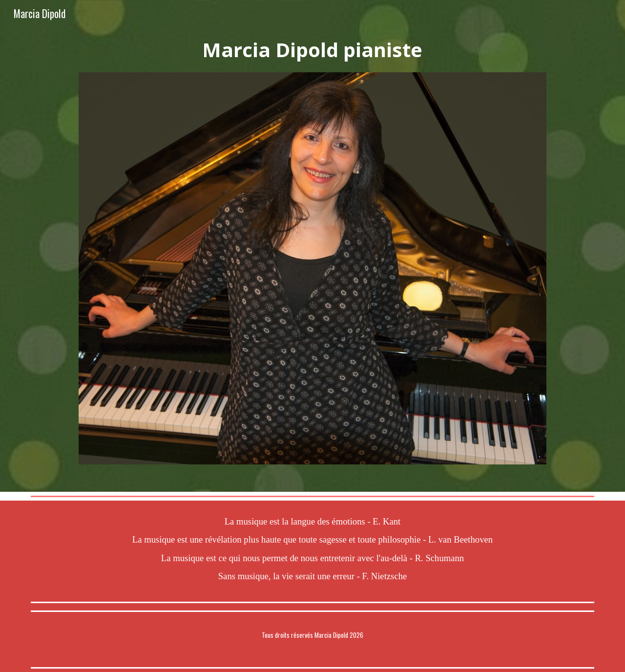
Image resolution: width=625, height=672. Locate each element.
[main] (312, 50)
